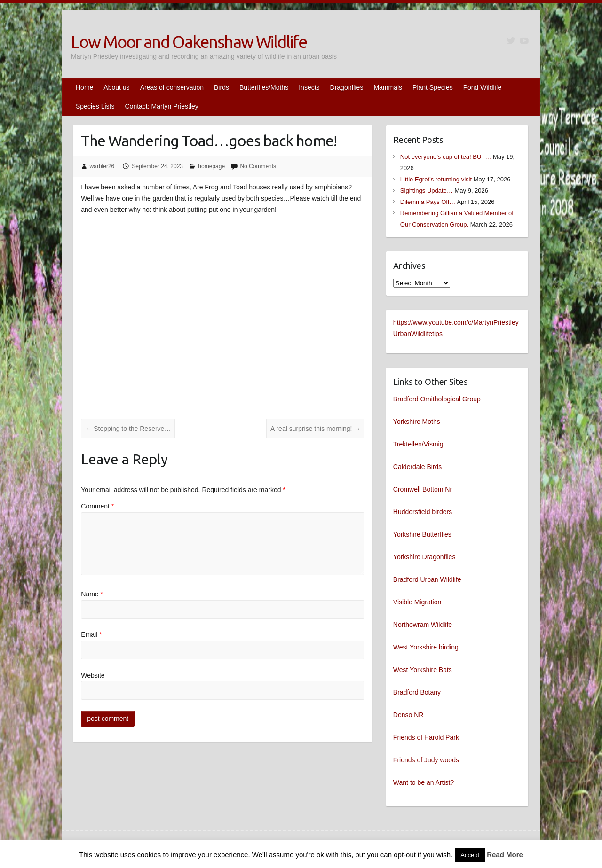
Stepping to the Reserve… (128, 429)
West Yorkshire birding (426, 647)
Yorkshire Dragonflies (424, 557)
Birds (222, 87)
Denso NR (408, 715)
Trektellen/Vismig (418, 444)
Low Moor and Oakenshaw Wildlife (189, 42)
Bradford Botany (417, 692)
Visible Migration (417, 602)
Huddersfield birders (423, 512)
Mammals (388, 87)
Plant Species (433, 87)
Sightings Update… (427, 191)
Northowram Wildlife (423, 625)
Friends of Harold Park (426, 737)
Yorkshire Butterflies (422, 534)
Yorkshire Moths (417, 422)
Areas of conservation (172, 87)
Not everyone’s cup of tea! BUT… (446, 157)
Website (93, 675)
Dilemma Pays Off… (428, 202)
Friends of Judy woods (426, 760)
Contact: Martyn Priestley (161, 106)
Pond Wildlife (483, 87)
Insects (309, 87)
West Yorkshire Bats (423, 670)
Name (92, 594)
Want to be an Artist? (424, 782)
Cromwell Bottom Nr (423, 489)
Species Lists (95, 106)
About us (116, 87)
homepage (211, 166)
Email (91, 634)
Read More (505, 855)
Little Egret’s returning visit (436, 179)
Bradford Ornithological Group (437, 399)
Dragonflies (347, 87)
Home (84, 87)
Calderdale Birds (418, 467)
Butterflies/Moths (264, 87)
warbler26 (102, 166)
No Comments (258, 166)
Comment (97, 506)
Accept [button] (470, 855)
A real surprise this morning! (315, 429)
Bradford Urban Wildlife (427, 579)
